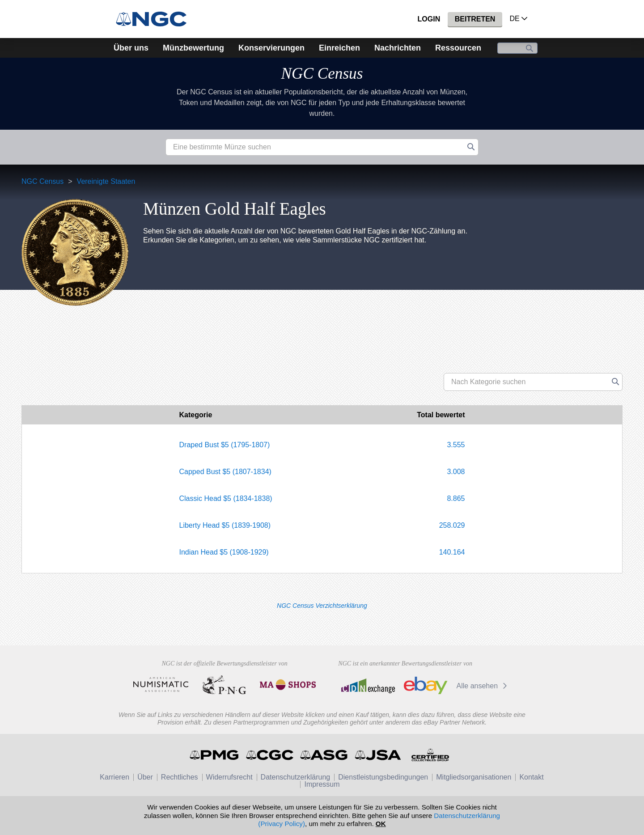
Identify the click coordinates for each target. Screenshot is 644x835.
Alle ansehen (483, 686)
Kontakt (531, 777)
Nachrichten (398, 48)
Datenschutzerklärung (296, 777)
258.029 (452, 525)
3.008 (456, 472)
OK (381, 824)
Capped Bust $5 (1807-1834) (225, 472)
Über (145, 777)
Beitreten (475, 19)
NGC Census (322, 74)
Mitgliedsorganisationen (474, 777)
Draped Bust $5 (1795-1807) (225, 445)
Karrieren (114, 777)
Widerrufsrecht (229, 777)
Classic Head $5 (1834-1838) (226, 498)
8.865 (456, 498)
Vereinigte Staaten (106, 181)
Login (429, 19)
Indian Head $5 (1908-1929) (224, 552)
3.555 (456, 445)
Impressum (322, 784)
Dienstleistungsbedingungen (383, 777)
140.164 (452, 552)
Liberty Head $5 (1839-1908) (225, 525)
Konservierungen (271, 48)
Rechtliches (180, 777)
